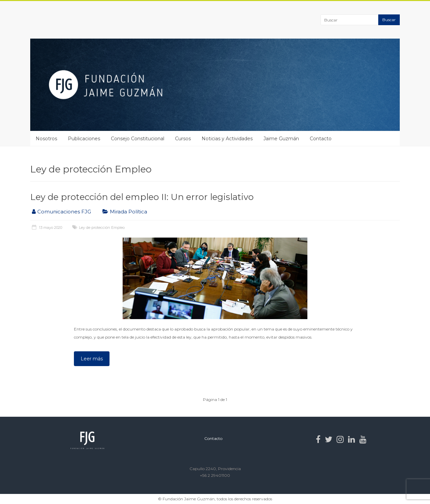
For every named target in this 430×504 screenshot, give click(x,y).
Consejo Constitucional (138, 139)
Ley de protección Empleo (102, 228)
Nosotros (46, 139)
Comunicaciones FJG (64, 212)
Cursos (183, 139)
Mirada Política (128, 212)
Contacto (321, 139)
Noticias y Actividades (227, 139)
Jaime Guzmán (281, 139)
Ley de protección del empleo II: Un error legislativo (142, 197)
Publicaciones (84, 139)
